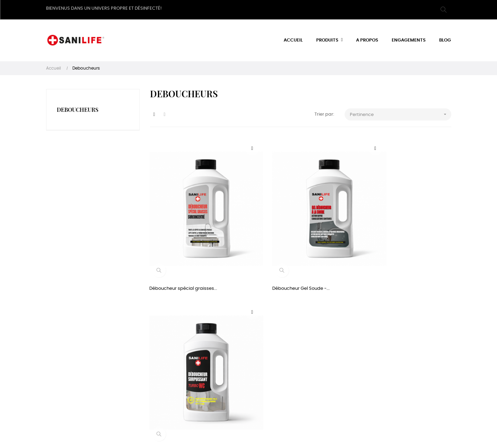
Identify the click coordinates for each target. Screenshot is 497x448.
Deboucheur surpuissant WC (389, 261)
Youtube (332, 392)
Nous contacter (201, 387)
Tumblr (331, 367)
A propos (194, 355)
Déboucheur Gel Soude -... (282, 261)
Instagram (335, 380)
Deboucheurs (78, 107)
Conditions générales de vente (211, 371)
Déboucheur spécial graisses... (184, 261)
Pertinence (401, 112)
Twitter (330, 355)
